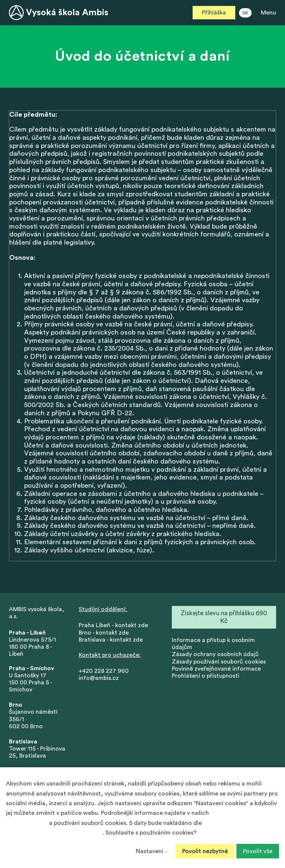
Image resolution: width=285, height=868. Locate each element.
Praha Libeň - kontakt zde (115, 626)
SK (245, 13)
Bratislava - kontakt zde (111, 640)
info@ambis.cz (99, 679)
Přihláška (214, 13)
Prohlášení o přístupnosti (206, 677)
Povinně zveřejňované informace (216, 669)
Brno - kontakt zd (102, 633)
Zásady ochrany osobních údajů (215, 655)
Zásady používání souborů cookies (219, 662)
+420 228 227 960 (104, 672)
